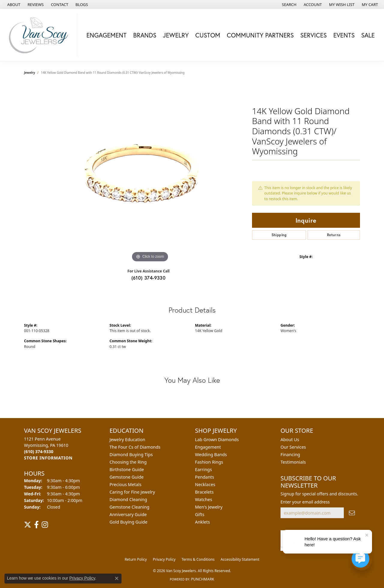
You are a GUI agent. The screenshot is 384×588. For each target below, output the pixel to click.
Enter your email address (305, 502)
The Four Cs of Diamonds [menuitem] (135, 447)
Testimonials (293, 462)
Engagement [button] (106, 35)
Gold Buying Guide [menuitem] (128, 522)
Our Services (293, 447)
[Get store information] (48, 458)
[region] (150, 174)
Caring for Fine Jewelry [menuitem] (132, 492)
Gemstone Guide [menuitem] (127, 477)
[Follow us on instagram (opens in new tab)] (45, 525)
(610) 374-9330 (149, 278)
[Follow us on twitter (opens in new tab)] (28, 525)
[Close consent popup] (117, 578)
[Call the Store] (39, 451)
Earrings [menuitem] (203, 469)
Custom (208, 35)
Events (344, 35)
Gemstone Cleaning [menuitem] (129, 507)
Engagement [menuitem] (208, 447)
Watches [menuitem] (204, 499)
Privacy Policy (164, 559)
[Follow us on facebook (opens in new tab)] (36, 525)
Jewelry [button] (176, 35)
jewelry (30, 73)
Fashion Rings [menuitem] (209, 462)
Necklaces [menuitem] (205, 484)
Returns (334, 235)
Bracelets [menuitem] (204, 492)
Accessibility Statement (240, 559)
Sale (368, 35)
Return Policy (136, 559)
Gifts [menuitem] (200, 514)
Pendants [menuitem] (205, 477)
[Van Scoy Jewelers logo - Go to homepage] (40, 35)
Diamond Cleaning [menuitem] (128, 499)
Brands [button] (145, 35)
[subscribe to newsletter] (352, 513)
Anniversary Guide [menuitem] (128, 514)
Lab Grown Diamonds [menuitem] (217, 440)
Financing (290, 454)
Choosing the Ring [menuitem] (128, 462)
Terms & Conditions (198, 559)
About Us (290, 440)
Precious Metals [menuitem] (125, 484)
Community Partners (260, 35)
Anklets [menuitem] (202, 522)
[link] (13, 4)
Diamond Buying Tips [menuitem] (131, 454)
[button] (289, 4)
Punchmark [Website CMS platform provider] (203, 579)
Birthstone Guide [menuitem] (127, 469)
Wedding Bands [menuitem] (211, 454)
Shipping (279, 235)
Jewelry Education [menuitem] (127, 440)
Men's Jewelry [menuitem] (209, 507)
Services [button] (313, 35)
